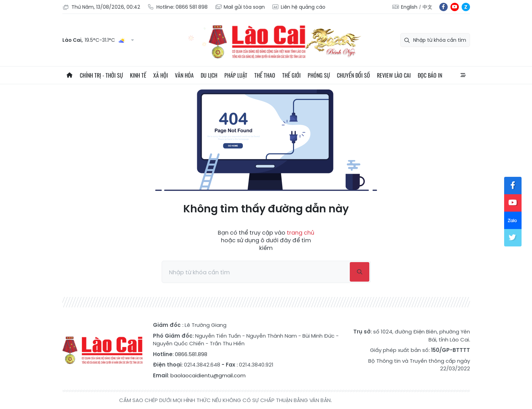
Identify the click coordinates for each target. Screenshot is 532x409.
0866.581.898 (191, 354)
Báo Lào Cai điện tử (102, 351)
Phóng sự (319, 75)
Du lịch (209, 75)
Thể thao (265, 75)
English (409, 7)
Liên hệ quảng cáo (299, 7)
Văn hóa (184, 75)
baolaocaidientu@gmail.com (208, 375)
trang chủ (300, 233)
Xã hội (161, 75)
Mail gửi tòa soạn (240, 7)
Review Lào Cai (394, 75)
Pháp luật (236, 75)
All (463, 75)
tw (513, 238)
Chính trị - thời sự (101, 75)
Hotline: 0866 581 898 (178, 7)
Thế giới (291, 75)
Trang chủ (69, 75)
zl (466, 7)
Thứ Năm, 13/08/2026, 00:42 (101, 7)
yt (455, 7)
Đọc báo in (430, 75)
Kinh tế (138, 75)
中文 (427, 7)
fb (444, 7)
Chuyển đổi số (353, 75)
